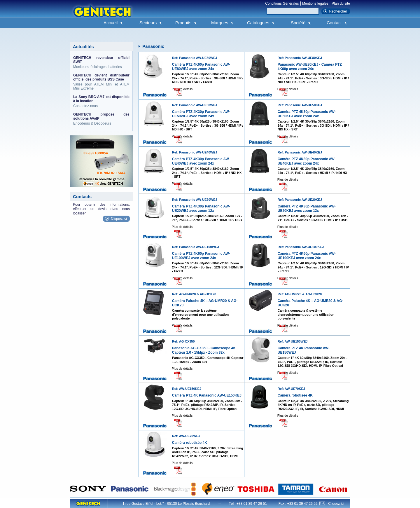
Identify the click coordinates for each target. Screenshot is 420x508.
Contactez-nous (101, 101)
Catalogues (258, 23)
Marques (220, 23)
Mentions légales (315, 4)
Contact (334, 23)
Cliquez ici (119, 219)
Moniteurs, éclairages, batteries (101, 62)
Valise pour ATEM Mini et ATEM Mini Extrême (101, 82)
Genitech (102, 14)
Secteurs (148, 23)
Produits (183, 23)
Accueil (111, 23)
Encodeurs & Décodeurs (101, 119)
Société (298, 23)
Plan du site (341, 4)
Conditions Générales (282, 4)
